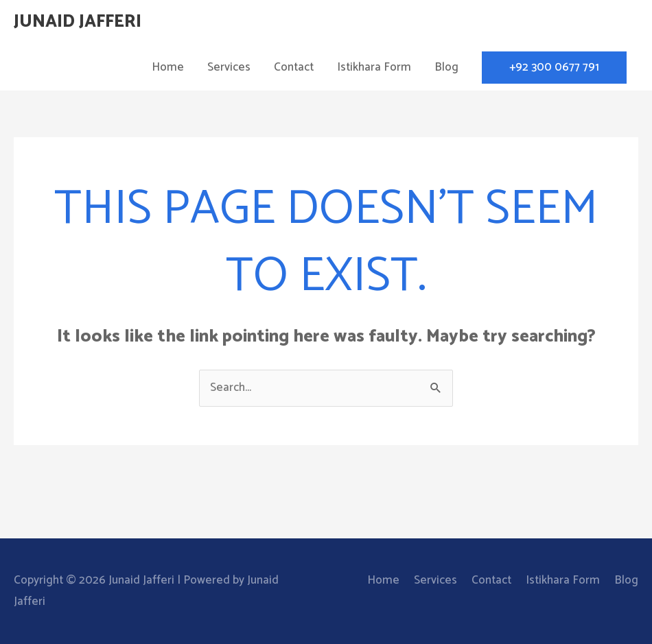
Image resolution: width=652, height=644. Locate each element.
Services (229, 67)
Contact (294, 67)
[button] (554, 68)
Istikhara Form (374, 67)
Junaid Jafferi (78, 22)
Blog (446, 67)
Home (168, 67)
